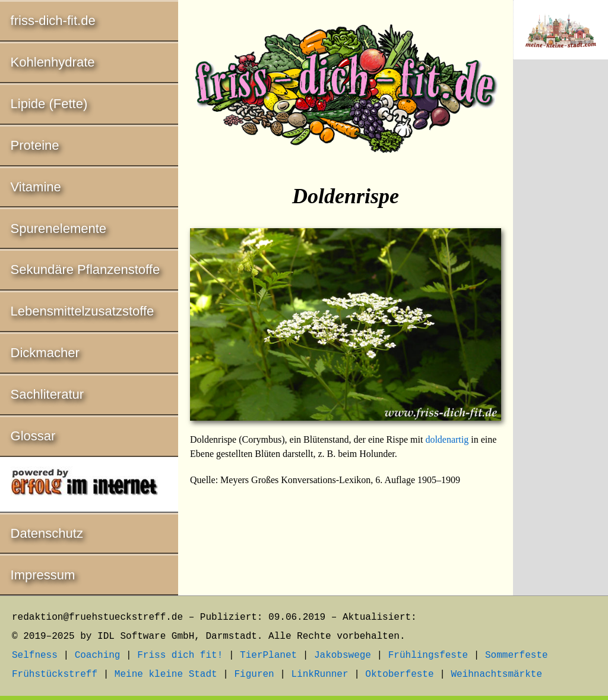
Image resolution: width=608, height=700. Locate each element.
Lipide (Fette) (49, 104)
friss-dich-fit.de (53, 21)
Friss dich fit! (180, 655)
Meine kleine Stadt (166, 674)
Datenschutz (47, 533)
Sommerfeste (517, 655)
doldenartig (447, 439)
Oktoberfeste (399, 674)
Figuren (254, 674)
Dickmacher (45, 353)
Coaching (98, 655)
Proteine (35, 145)
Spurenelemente (58, 228)
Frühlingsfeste (428, 655)
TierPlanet (268, 655)
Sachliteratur (47, 394)
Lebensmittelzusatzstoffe (83, 311)
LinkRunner (320, 674)
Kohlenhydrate (53, 62)
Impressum (43, 575)
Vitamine (36, 187)
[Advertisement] (560, 266)
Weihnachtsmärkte (496, 674)
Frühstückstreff (55, 674)
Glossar (33, 436)
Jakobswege (343, 655)
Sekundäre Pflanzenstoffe (85, 269)
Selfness (35, 655)
